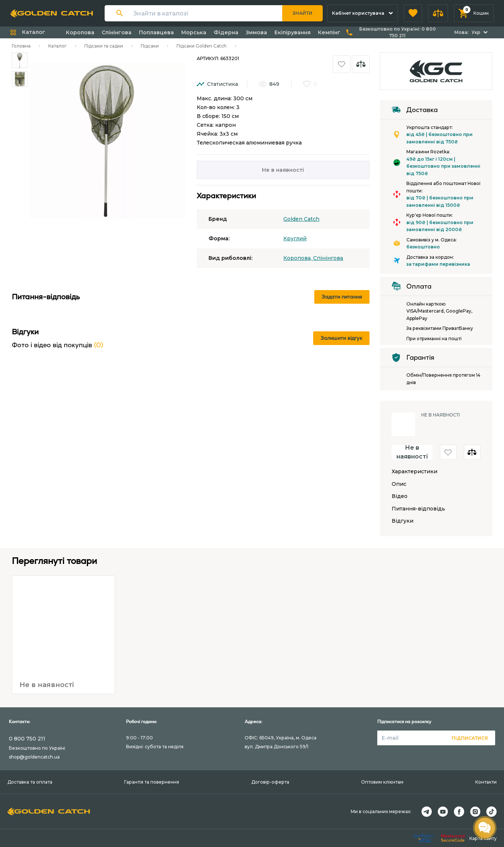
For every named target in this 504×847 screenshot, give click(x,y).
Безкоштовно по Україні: (398, 32)
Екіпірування (293, 32)
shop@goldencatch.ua (34, 757)
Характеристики (414, 472)
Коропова (80, 32)
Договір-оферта (270, 782)
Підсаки (150, 46)
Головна (21, 46)
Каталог (57, 46)
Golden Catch (301, 219)
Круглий (295, 238)
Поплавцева (156, 32)
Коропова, (298, 258)
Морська (194, 32)
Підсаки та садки (104, 46)
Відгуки (402, 521)
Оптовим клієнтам (382, 782)
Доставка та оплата (30, 782)
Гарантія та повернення (152, 782)
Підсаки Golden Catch (202, 46)
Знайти (302, 13)
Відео (400, 496)
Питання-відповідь (418, 509)
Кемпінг (329, 32)
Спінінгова (117, 32)
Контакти (486, 782)
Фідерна (226, 32)
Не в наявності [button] (412, 452)
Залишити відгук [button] (341, 338)
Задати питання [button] (342, 297)
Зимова (256, 32)
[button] (413, 13)
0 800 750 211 (27, 739)
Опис (399, 484)
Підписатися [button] (470, 738)
